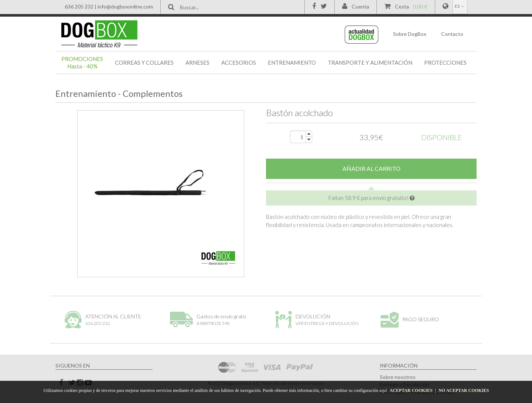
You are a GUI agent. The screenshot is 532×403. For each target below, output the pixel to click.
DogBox (410, 34)
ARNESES (197, 62)
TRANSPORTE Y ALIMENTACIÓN (370, 62)
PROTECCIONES (445, 62)
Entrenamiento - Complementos (119, 93)
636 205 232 (79, 6)
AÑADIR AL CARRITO (371, 168)
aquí (383, 390)
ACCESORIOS (239, 62)
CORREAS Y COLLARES (144, 62)
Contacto (452, 34)
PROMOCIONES (82, 63)
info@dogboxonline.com (125, 6)
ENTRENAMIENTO (292, 62)
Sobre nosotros (398, 377)
